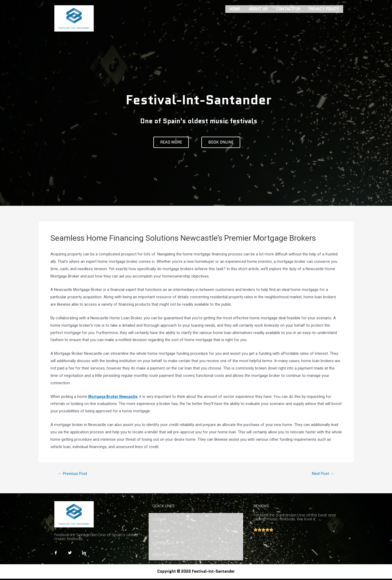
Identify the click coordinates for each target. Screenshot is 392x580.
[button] (171, 142)
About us (258, 8)
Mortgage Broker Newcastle (114, 397)
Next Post (322, 474)
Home (235, 8)
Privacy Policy (324, 8)
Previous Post (74, 474)
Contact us (288, 8)
